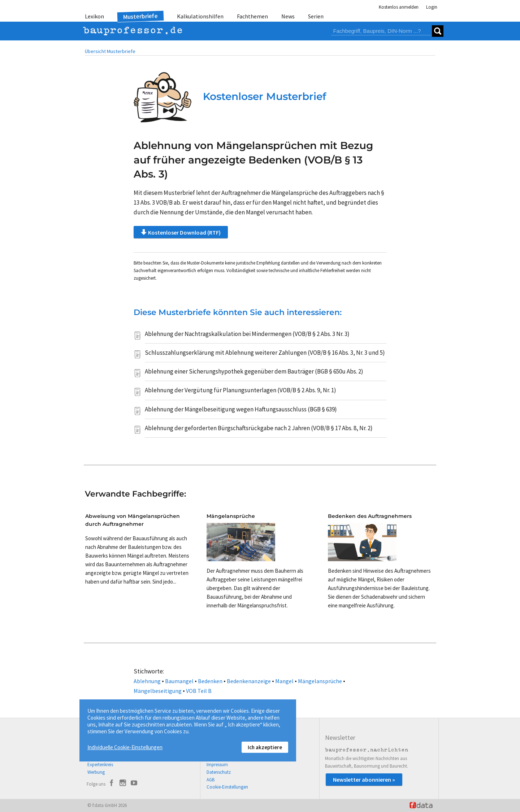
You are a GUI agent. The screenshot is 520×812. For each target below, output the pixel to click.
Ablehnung (147, 681)
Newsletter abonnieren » (364, 780)
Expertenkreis (100, 765)
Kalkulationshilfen (200, 16)
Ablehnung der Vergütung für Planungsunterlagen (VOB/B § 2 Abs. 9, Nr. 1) (240, 390)
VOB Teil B (199, 691)
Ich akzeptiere (265, 747)
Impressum (217, 765)
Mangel (284, 681)
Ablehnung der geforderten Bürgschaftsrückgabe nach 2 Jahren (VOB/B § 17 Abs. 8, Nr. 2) (259, 428)
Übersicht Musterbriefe (110, 51)
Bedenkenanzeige (249, 681)
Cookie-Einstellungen (227, 787)
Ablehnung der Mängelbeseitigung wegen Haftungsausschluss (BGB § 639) (241, 409)
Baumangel (179, 681)
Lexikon (94, 16)
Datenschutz (219, 772)
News (288, 16)
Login (432, 7)
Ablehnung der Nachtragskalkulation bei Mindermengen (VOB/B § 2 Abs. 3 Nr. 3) (247, 334)
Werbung (96, 772)
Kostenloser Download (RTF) (181, 232)
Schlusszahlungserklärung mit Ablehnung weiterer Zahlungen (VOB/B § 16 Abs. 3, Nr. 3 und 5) (265, 353)
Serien (316, 16)
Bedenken (210, 681)
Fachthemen (252, 16)
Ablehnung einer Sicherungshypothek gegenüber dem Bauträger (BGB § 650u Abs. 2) (254, 371)
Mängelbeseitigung (158, 691)
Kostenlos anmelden (399, 7)
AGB (211, 780)
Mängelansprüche (320, 681)
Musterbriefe (141, 16)
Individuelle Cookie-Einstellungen (125, 747)
